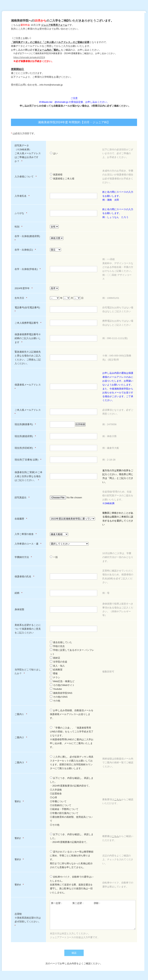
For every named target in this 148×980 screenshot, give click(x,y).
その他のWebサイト (62, 685)
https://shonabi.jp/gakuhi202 (29, 57)
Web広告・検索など (62, 681)
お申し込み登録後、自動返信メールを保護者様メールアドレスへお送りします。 (72, 714)
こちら (118, 799)
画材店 (55, 658)
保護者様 (56, 175)
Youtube (56, 689)
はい (54, 153)
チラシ (55, 677)
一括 (54, 557)
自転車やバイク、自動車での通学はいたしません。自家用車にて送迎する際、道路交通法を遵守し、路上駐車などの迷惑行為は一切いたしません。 (72, 885)
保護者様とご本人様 (62, 179)
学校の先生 (57, 646)
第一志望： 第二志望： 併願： (93, 915)
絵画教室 (56, 670)
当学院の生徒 (59, 662)
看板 (54, 673)
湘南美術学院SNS (61, 693)
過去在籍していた (61, 642)
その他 (55, 701)
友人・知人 (57, 666)
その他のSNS (59, 697)
